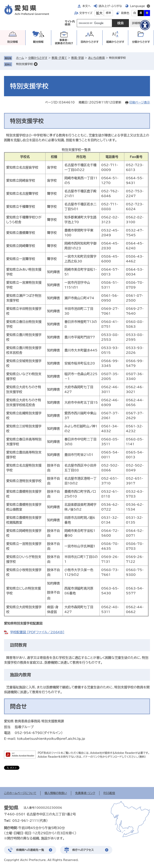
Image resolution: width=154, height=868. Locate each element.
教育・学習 (78, 58)
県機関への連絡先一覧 (30, 850)
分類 (141, 42)
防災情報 (13, 42)
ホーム (20, 58)
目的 (90, 42)
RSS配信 (109, 793)
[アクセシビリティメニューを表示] (145, 25)
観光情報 (38, 42)
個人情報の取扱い (56, 793)
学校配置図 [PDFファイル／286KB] (37, 632)
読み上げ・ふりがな (110, 6)
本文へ (86, 6)
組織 (115, 42)
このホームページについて (20, 793)
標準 (108, 13)
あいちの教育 (96, 58)
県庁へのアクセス (83, 850)
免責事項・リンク (85, 793)
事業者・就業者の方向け (64, 42)
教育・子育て (59, 58)
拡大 (99, 13)
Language (137, 6)
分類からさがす (38, 58)
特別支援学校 (24, 64)
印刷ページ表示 (140, 102)
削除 (36, 64)
